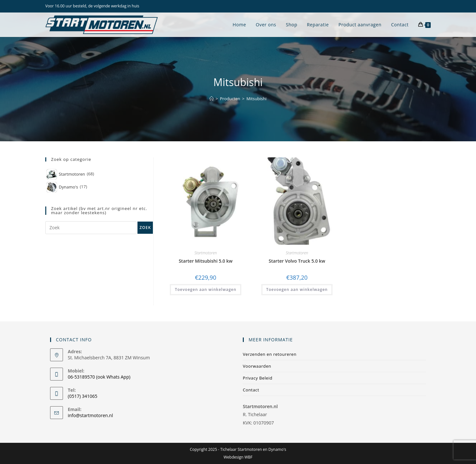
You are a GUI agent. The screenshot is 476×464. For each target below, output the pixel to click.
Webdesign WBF (238, 457)
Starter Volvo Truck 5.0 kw (297, 261)
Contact (251, 390)
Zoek (145, 228)
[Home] (212, 99)
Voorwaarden (257, 366)
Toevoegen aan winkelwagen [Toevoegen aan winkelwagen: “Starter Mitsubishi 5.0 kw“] (205, 289)
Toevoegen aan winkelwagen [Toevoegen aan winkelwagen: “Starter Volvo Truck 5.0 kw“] (297, 289)
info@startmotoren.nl (90, 415)
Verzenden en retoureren (270, 354)
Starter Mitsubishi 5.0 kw (206, 261)
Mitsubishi (256, 99)
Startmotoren (206, 253)
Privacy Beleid (258, 378)
